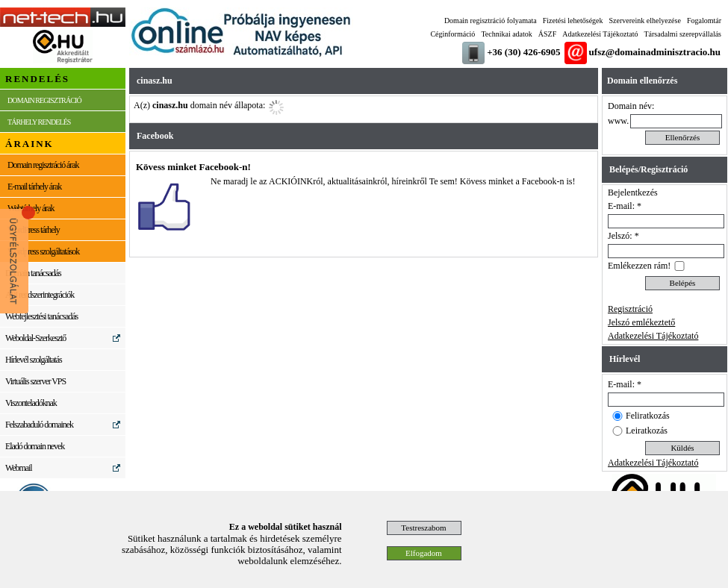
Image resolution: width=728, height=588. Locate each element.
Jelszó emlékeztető (641, 322)
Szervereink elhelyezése (645, 21)
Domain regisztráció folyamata (491, 21)
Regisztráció (630, 309)
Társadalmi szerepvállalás (682, 34)
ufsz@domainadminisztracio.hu (655, 52)
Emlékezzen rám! (639, 266)
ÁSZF (547, 34)
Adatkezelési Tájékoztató (600, 34)
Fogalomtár (704, 21)
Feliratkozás (648, 416)
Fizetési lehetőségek (573, 21)
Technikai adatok (506, 34)
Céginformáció (452, 34)
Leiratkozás (647, 431)
